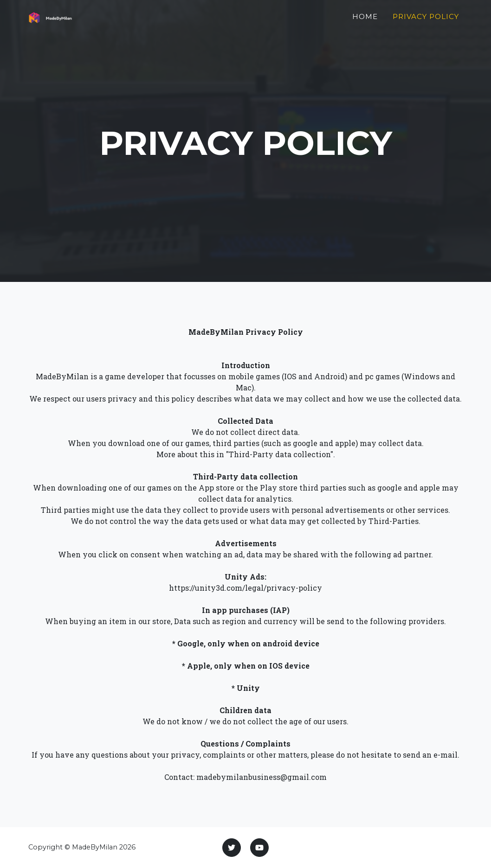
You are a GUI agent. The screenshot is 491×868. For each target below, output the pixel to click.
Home (365, 22)
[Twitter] (232, 848)
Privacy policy (426, 22)
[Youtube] (259, 848)
